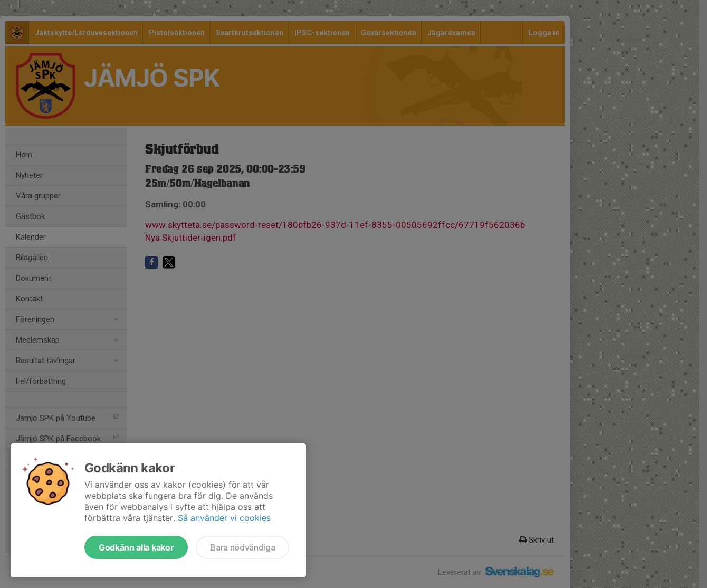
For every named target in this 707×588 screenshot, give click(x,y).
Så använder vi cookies (224, 518)
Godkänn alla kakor (136, 547)
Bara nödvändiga (242, 547)
